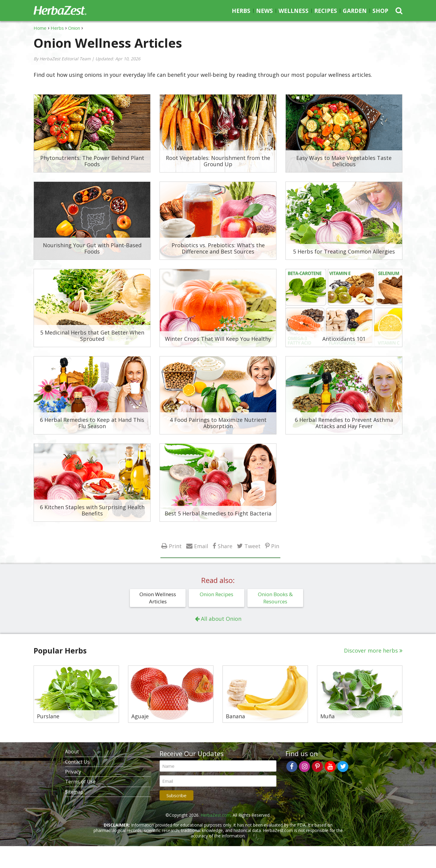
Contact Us (77, 762)
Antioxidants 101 (344, 339)
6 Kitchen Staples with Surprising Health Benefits (92, 510)
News (264, 11)
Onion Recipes (217, 594)
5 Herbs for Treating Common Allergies (344, 251)
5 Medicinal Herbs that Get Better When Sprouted (92, 336)
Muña (327, 716)
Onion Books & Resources (275, 598)
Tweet (252, 546)
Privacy (73, 772)
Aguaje (140, 716)
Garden (355, 11)
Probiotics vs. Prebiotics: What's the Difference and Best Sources (218, 248)
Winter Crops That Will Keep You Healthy (218, 339)
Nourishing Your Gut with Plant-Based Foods (92, 248)
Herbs (241, 11)
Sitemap (74, 792)
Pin (275, 546)
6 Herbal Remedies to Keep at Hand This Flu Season (92, 423)
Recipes (326, 11)
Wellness (294, 11)
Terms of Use (80, 782)
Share (225, 546)
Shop (380, 11)
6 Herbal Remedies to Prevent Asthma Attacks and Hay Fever (344, 423)
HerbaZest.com (216, 815)
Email (201, 546)
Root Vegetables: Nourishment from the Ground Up (218, 161)
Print (175, 546)
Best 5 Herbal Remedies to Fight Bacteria (218, 513)
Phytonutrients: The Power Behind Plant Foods (92, 161)
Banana (235, 716)
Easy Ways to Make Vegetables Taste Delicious (344, 161)
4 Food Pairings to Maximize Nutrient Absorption (218, 423)
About (72, 752)
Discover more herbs (371, 650)
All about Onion (221, 619)
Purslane (48, 716)
